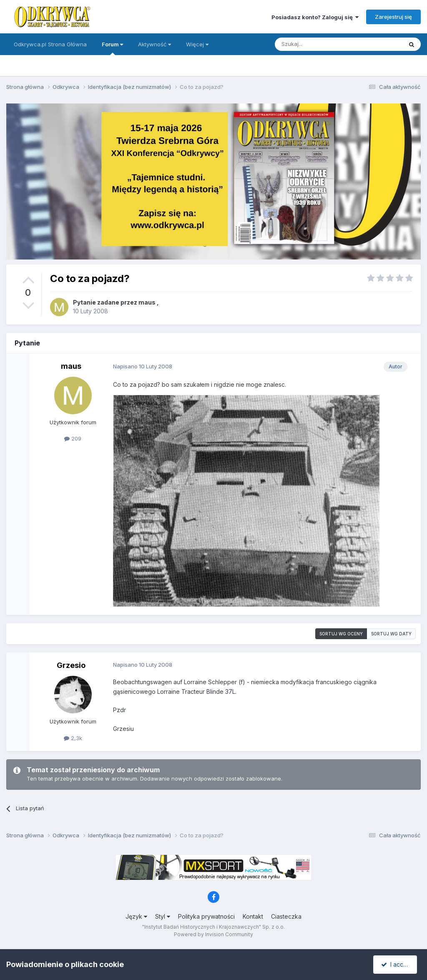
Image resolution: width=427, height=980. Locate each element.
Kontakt (253, 916)
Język (136, 916)
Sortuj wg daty (391, 634)
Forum (112, 48)
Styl (163, 916)
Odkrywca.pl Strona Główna (50, 44)
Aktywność (154, 44)
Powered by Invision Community (213, 934)
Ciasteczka (286, 916)
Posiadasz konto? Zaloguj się (315, 17)
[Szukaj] (318, 44)
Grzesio (71, 665)
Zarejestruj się (393, 17)
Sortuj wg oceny (341, 634)
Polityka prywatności (206, 916)
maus (147, 302)
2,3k (73, 738)
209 (73, 438)
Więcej (197, 44)
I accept (396, 964)
